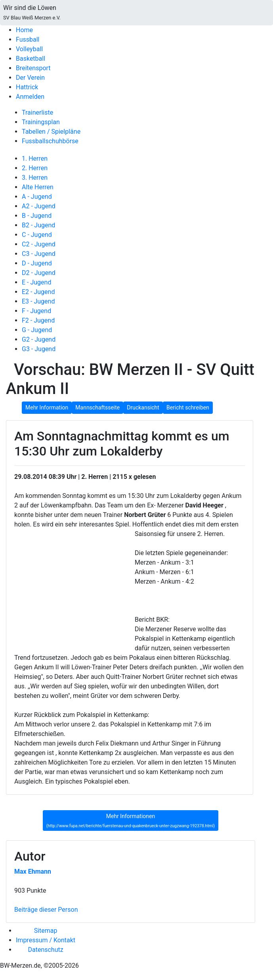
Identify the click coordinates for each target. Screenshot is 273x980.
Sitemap (46, 931)
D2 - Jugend (39, 273)
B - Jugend (37, 216)
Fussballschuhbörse (50, 141)
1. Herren (35, 159)
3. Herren (35, 178)
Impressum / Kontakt (46, 940)
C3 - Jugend (39, 254)
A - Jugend (37, 197)
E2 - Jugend (38, 292)
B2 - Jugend (38, 225)
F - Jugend (36, 311)
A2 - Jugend (39, 206)
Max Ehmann (33, 871)
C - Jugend (37, 235)
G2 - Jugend (39, 339)
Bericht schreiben (188, 407)
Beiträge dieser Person (46, 910)
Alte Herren (38, 187)
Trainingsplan (41, 122)
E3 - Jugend (38, 301)
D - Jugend (37, 263)
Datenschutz (45, 950)
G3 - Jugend (39, 349)
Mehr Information (47, 407)
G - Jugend (37, 330)
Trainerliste (37, 112)
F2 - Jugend (38, 320)
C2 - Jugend (39, 244)
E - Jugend (36, 282)
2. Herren (35, 168)
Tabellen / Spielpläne (51, 132)
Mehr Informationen (131, 821)
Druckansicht (143, 407)
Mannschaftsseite (97, 407)
